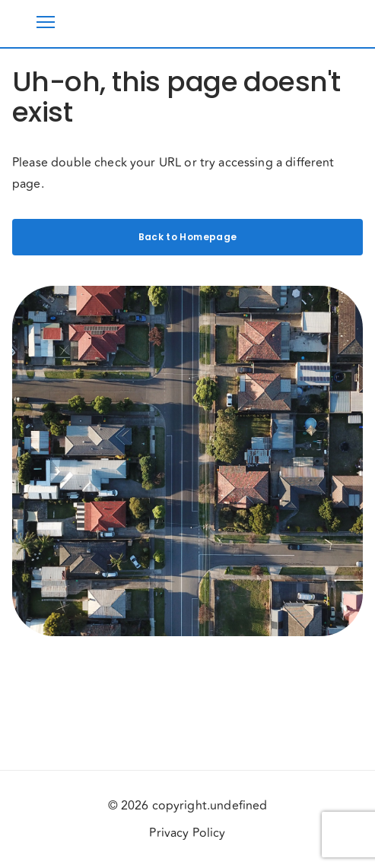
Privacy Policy (187, 833)
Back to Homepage (187, 237)
